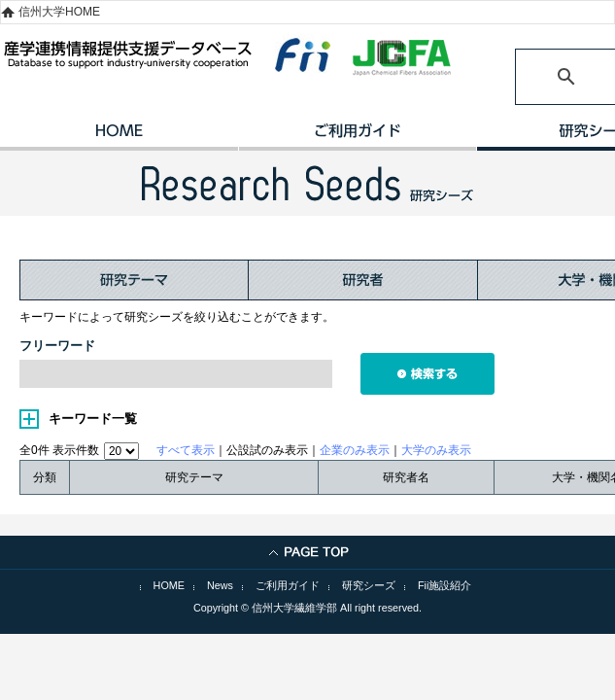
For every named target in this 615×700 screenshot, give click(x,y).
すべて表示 (186, 450)
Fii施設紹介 (444, 585)
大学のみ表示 (436, 450)
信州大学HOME (59, 12)
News (220, 585)
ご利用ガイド (357, 137)
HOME (119, 137)
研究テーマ (134, 280)
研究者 (363, 280)
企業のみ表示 (355, 450)
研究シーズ (369, 585)
